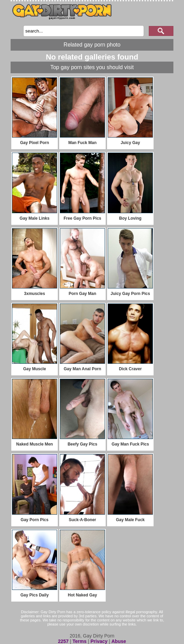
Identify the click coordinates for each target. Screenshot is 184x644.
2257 (63, 641)
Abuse (119, 641)
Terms (80, 641)
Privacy (99, 641)
